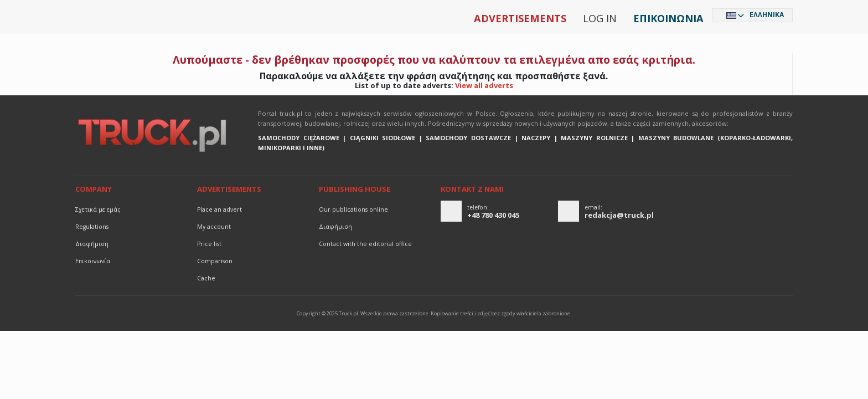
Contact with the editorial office (365, 244)
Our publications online (353, 209)
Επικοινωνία (668, 18)
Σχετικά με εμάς (98, 209)
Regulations (92, 227)
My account (214, 227)
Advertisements (520, 18)
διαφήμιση (92, 244)
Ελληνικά (767, 15)
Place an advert (219, 209)
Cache (206, 278)
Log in (600, 18)
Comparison (215, 261)
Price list (209, 244)
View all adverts (484, 85)
